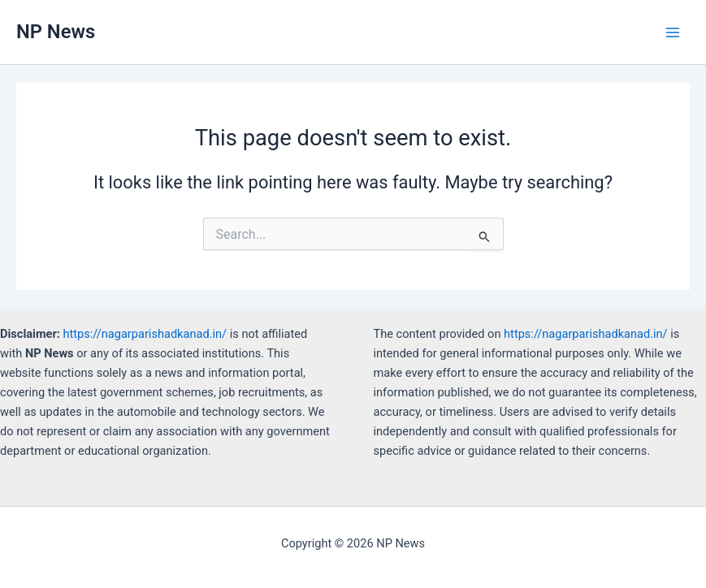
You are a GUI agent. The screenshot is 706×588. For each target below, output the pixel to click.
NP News (56, 32)
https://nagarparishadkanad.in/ (145, 334)
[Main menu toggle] (673, 32)
